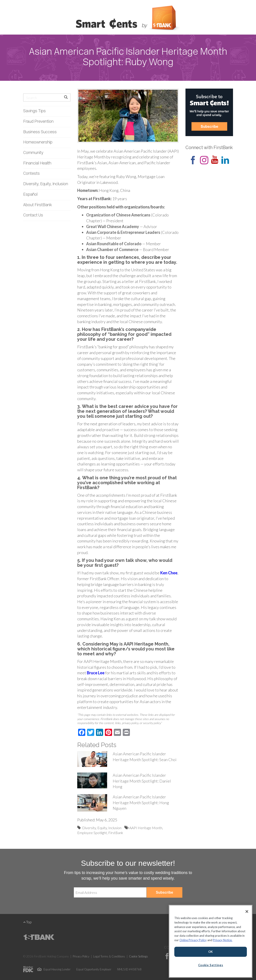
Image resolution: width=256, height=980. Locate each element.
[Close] (247, 911)
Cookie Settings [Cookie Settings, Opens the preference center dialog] (211, 965)
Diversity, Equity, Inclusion (46, 184)
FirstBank (116, 833)
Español (30, 195)
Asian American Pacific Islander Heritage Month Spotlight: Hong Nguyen (141, 802)
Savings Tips (34, 111)
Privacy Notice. (223, 940)
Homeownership (38, 142)
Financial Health (37, 163)
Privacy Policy (81, 956)
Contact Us (33, 215)
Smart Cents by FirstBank (128, 19)
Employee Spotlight (92, 833)
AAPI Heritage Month (146, 828)
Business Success (40, 132)
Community (33, 153)
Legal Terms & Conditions (109, 956)
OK (211, 952)
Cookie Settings (138, 956)
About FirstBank (38, 205)
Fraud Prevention (38, 122)
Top (27, 922)
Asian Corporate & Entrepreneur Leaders (123, 232)
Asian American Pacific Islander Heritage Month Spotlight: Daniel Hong (142, 781)
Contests (31, 174)
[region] (211, 941)
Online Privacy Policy (193, 940)
